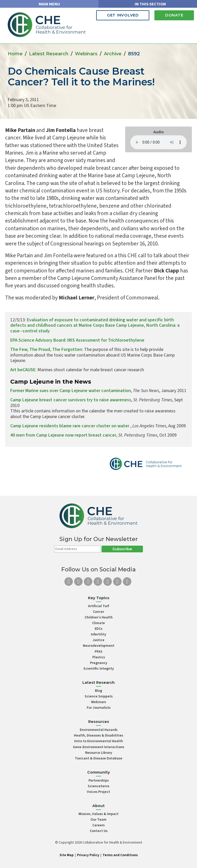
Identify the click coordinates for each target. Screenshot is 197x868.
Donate (174, 15)
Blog (98, 691)
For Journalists (99, 708)
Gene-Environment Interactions (98, 747)
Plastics (99, 657)
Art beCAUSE (23, 370)
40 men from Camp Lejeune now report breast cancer (63, 435)
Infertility (98, 634)
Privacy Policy (88, 855)
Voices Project (98, 792)
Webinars (86, 54)
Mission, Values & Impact (98, 814)
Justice (98, 640)
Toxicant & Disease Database (99, 758)
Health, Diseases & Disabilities (98, 736)
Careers (98, 825)
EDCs (98, 629)
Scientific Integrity (99, 669)
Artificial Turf (98, 606)
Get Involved (123, 15)
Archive (113, 54)
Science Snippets (99, 696)
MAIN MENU (49, 4)
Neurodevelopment (99, 646)
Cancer (98, 612)
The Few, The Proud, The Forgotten (46, 349)
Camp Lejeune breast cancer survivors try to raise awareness (71, 400)
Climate (98, 623)
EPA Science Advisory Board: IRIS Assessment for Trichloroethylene (77, 340)
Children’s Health (99, 617)
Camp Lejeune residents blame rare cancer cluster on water (70, 426)
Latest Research (49, 54)
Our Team (98, 820)
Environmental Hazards (99, 730)
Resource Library (99, 753)
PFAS (98, 652)
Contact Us (99, 831)
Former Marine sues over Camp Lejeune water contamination (71, 391)
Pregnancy (99, 663)
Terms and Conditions (120, 855)
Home (15, 54)
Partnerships (99, 781)
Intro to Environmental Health (98, 741)
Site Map (67, 855)
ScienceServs (98, 786)
